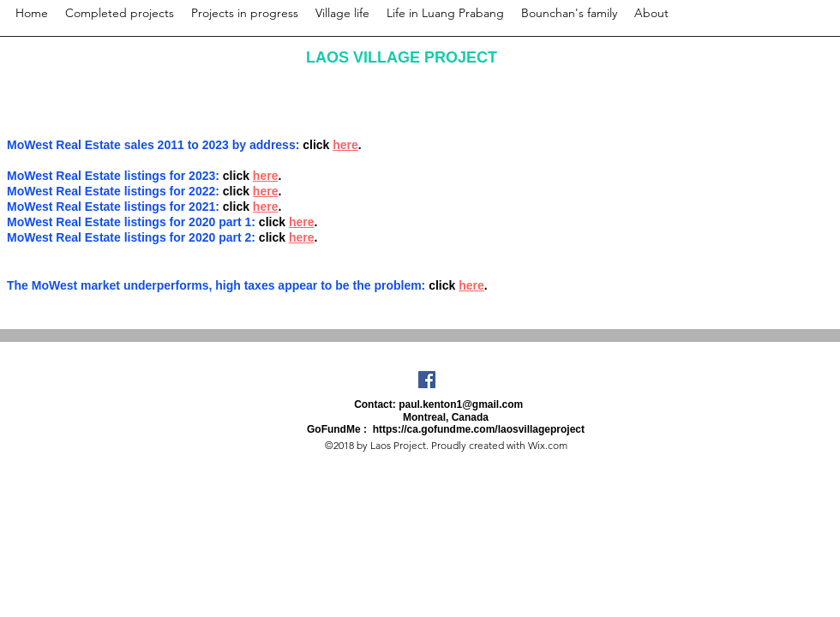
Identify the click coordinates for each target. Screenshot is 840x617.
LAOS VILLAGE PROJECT (402, 57)
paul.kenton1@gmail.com (461, 404)
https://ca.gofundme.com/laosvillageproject (479, 429)
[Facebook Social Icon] (427, 380)
